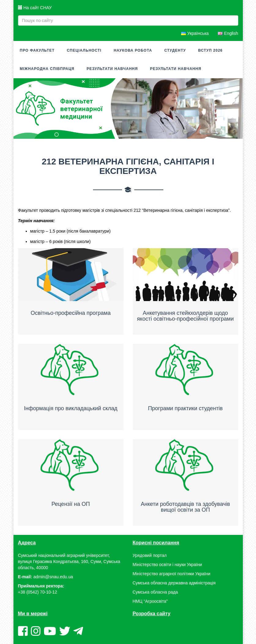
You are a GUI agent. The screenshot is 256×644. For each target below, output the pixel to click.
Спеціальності (84, 50)
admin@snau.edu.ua (53, 577)
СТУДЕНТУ (175, 50)
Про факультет (37, 50)
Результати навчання (112, 69)
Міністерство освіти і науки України (167, 565)
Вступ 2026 (210, 50)
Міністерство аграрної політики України (172, 574)
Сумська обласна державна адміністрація (174, 583)
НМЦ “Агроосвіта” (150, 602)
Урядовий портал (150, 556)
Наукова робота (133, 50)
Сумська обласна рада (155, 592)
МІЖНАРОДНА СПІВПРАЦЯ (47, 69)
